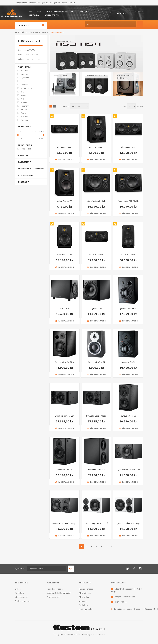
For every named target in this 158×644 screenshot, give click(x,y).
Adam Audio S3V (128, 255)
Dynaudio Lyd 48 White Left (96, 523)
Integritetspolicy (21, 597)
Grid (51, 106)
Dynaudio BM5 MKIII (96, 362)
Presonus (25, 116)
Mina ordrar (84, 597)
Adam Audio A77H (128, 147)
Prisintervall (25, 126)
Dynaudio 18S (64, 308)
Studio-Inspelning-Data (29, 32)
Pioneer (24, 109)
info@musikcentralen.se (125, 597)
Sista (112, 547)
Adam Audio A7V (64, 201)
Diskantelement (27, 175)
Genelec (24, 85)
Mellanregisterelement (31, 169)
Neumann (25, 106)
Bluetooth (24, 182)
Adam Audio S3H (96, 255)
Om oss (18, 589)
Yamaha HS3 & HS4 (95, 75)
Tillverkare (24, 67)
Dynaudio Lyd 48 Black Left (128, 470)
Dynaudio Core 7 (64, 470)
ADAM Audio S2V (64, 255)
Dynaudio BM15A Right (64, 362)
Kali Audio (25, 95)
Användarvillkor (53, 597)
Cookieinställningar (23, 601)
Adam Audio (26, 71)
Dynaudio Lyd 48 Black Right (64, 523)
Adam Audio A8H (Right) (128, 201)
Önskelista (83, 605)
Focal (23, 81)
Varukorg (83, 601)
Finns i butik (25, 145)
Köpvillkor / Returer (55, 589)
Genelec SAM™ (61, 75)
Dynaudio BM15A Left (128, 308)
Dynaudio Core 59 (128, 416)
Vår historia (19, 593)
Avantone (25, 74)
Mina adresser (85, 593)
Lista (55, 106)
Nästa (107, 547)
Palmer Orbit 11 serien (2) (29, 59)
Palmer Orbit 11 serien (126, 77)
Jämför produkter (86, 609)
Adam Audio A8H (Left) (96, 201)
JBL (22, 92)
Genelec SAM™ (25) (26, 50)
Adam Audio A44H (64, 147)
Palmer (24, 113)
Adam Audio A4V (96, 147)
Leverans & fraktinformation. (59, 593)
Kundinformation (86, 589)
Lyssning (45, 32)
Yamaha (24, 120)
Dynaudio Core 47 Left (64, 416)
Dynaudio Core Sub (96, 470)
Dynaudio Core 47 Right (96, 416)
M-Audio (24, 102)
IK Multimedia (27, 88)
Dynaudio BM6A (128, 362)
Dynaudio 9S (96, 308)
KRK (23, 99)
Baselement (24, 162)
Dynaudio (25, 78)
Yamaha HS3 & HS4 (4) (28, 55)
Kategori (23, 155)
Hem (16, 32)
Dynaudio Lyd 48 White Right (128, 523)
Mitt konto (139, 12)
